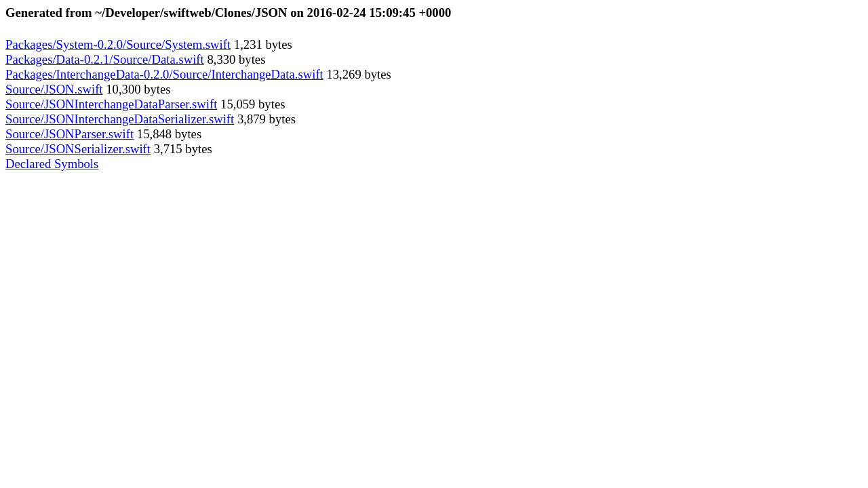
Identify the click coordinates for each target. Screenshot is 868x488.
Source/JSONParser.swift (70, 134)
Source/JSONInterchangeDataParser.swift (111, 104)
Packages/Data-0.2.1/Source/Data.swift (105, 59)
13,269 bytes (357, 74)
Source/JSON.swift (54, 89)
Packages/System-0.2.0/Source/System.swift (118, 44)
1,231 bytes (261, 44)
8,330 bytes (235, 59)
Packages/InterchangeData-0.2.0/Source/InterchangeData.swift (164, 74)
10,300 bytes (137, 89)
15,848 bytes (167, 134)
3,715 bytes (181, 149)
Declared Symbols (52, 164)
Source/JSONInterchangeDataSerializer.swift (120, 119)
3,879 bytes (265, 119)
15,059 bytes (251, 104)
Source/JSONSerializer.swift (78, 149)
